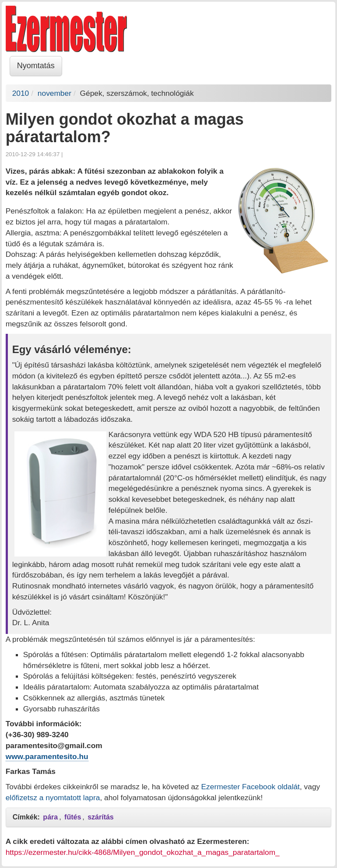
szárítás (101, 817)
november (54, 93)
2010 (21, 93)
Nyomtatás (36, 66)
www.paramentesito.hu (47, 756)
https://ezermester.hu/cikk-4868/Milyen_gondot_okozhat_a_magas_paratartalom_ (143, 852)
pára (50, 817)
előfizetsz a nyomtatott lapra (53, 798)
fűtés (73, 817)
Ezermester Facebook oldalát (251, 787)
